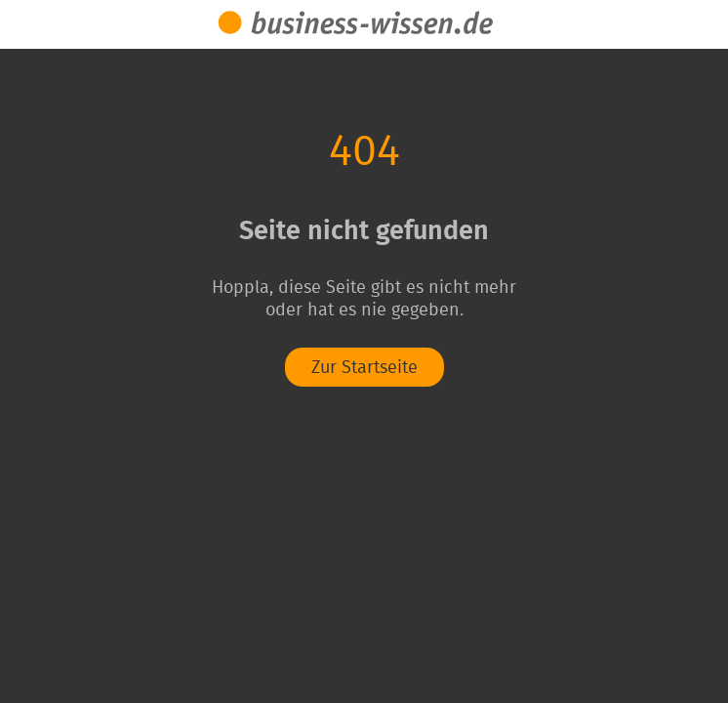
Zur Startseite (364, 368)
